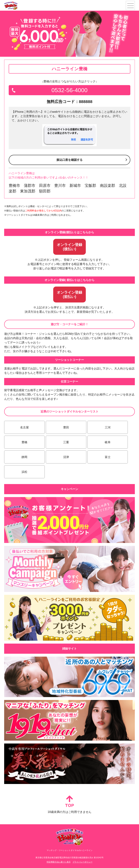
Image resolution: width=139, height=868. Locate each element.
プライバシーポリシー (83, 862)
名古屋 (24, 427)
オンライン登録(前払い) (69, 295)
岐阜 (108, 442)
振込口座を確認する (69, 160)
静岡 (24, 457)
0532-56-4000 (69, 90)
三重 (66, 442)
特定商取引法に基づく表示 (59, 862)
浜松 (24, 472)
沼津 (66, 457)
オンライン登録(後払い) (69, 247)
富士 (108, 457)
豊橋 (24, 442)
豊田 (66, 427)
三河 (108, 427)
